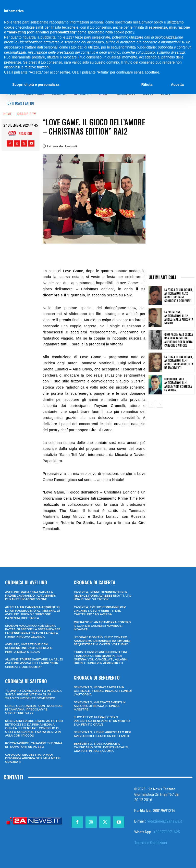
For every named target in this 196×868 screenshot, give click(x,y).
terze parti (83, 37)
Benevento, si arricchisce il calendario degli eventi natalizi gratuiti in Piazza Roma (101, 747)
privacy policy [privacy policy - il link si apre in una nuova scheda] (152, 22)
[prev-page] (152, 404)
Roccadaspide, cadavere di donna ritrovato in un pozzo (34, 745)
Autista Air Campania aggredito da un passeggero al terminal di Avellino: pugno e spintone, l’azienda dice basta (33, 613)
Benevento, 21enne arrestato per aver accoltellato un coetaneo (102, 734)
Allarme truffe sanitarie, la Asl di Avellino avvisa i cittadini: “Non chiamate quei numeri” (34, 663)
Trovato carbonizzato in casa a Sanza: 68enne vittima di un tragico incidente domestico (33, 695)
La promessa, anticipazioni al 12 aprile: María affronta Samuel (179, 317)
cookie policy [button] (124, 32)
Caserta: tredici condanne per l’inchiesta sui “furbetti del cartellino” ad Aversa (100, 611)
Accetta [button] (177, 85)
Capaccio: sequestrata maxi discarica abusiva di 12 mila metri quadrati (33, 758)
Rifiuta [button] (147, 85)
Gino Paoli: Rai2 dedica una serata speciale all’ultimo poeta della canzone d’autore (179, 340)
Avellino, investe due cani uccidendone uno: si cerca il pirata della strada (29, 648)
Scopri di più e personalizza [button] (36, 85)
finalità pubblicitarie (140, 47)
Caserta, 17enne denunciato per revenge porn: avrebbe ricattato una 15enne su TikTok (103, 596)
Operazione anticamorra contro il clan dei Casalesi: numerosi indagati (102, 626)
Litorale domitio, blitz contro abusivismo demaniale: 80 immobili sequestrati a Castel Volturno (102, 641)
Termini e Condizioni (151, 843)
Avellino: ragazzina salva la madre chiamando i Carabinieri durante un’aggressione (30, 596)
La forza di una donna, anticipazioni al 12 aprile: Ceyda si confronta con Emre (179, 295)
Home (8, 114)
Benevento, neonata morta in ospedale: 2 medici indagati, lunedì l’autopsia (103, 691)
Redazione (25, 133)
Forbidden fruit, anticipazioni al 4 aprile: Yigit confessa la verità (178, 385)
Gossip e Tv (27, 114)
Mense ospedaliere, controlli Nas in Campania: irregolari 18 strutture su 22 (34, 710)
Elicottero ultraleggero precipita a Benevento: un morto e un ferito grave (102, 721)
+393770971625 (167, 832)
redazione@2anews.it (164, 821)
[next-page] (160, 404)
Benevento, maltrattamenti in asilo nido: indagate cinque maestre (100, 706)
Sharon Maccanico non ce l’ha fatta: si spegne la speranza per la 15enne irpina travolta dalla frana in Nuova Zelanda (33, 631)
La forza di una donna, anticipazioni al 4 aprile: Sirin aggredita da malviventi (179, 362)
